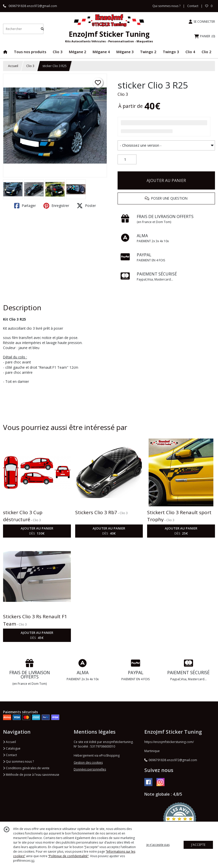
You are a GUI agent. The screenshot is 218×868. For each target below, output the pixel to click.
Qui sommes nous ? (18, 762)
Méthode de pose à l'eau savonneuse (31, 775)
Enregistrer (56, 206)
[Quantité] (127, 160)
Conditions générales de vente (26, 768)
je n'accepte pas (158, 845)
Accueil (13, 66)
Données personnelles (90, 769)
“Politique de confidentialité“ (68, 856)
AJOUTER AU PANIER (166, 180)
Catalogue (12, 748)
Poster (86, 206)
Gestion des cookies (88, 763)
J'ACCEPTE (198, 845)
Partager (25, 206)
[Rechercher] (42, 29)
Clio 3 (30, 66)
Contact (193, 6)
